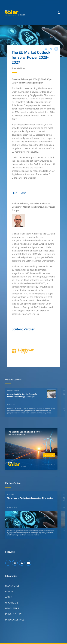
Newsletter (12, 608)
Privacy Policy (13, 614)
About (9, 597)
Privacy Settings (15, 620)
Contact (10, 591)
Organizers (12, 603)
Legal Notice (12, 586)
